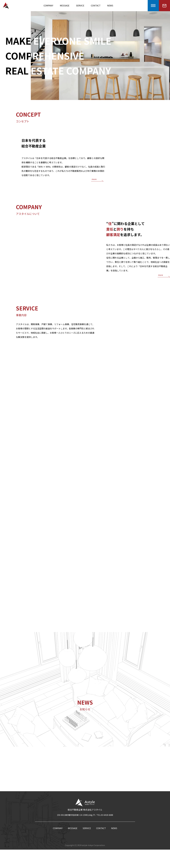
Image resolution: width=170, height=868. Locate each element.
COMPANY (48, 5)
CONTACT (96, 5)
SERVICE (80, 5)
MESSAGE (65, 5)
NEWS (110, 5)
